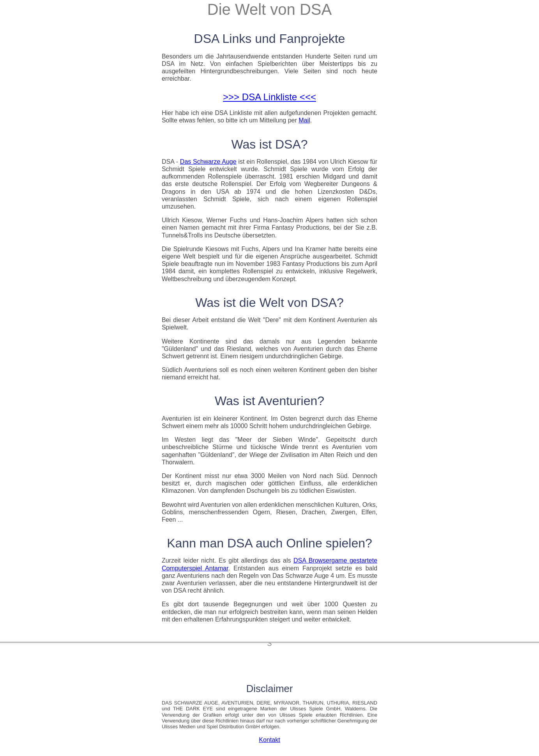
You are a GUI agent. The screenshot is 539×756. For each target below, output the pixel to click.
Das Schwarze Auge (208, 162)
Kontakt (269, 740)
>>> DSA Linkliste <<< (269, 97)
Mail (304, 120)
